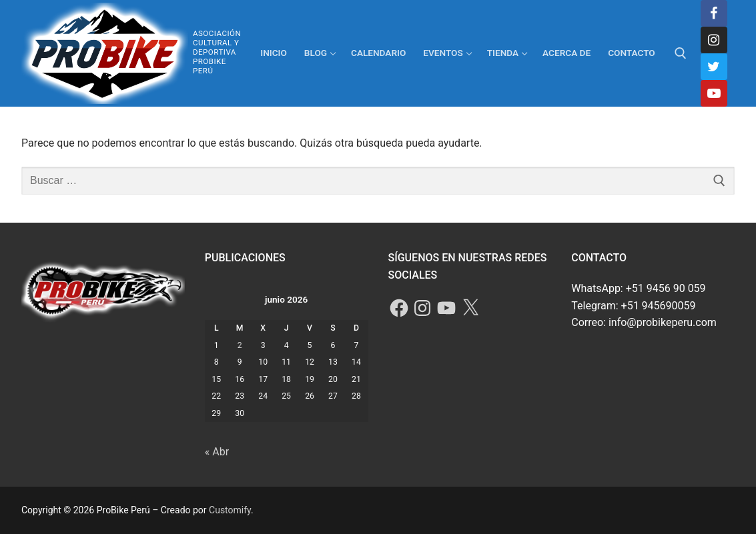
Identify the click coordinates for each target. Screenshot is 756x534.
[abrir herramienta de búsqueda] (681, 53)
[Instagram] (714, 40)
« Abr (217, 452)
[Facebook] (714, 13)
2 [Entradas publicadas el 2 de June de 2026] (240, 345)
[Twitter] (714, 67)
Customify (230, 510)
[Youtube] (714, 93)
